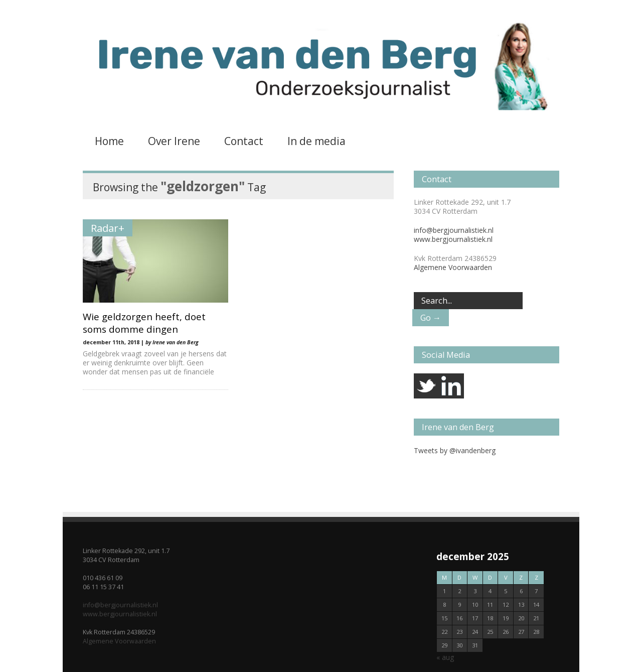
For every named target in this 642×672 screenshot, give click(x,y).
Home (109, 141)
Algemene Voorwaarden (453, 267)
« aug (445, 657)
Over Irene (174, 141)
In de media (316, 141)
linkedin (451, 386)
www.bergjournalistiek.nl (453, 239)
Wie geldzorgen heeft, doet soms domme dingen (144, 323)
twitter (426, 386)
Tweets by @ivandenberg (455, 450)
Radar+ (108, 228)
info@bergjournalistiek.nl (454, 230)
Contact (244, 141)
